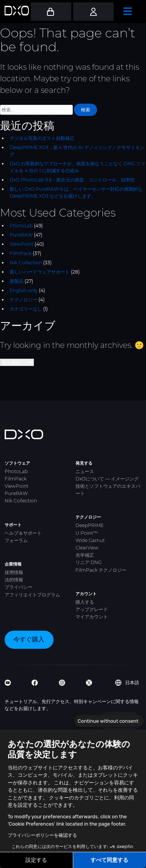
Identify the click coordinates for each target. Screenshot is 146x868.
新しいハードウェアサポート (40, 272)
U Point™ (87, 533)
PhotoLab (21, 226)
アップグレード (92, 609)
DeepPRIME (90, 525)
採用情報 (14, 572)
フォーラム (16, 540)
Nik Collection (26, 263)
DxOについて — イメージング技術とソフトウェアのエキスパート (108, 486)
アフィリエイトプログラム (32, 595)
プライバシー (18, 587)
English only (24, 290)
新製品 (17, 281)
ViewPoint (22, 244)
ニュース (85, 471)
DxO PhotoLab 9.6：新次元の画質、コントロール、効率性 (72, 180)
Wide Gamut (90, 540)
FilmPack (21, 253)
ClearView (87, 548)
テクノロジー (23, 300)
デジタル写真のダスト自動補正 (42, 138)
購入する (85, 602)
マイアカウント (92, 617)
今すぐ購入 (29, 639)
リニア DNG (89, 562)
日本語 (127, 683)
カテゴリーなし (26, 309)
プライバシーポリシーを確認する (42, 835)
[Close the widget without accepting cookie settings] (109, 721)
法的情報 (14, 580)
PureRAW (21, 235)
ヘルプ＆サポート (23, 533)
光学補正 (85, 555)
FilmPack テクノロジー (101, 570)
